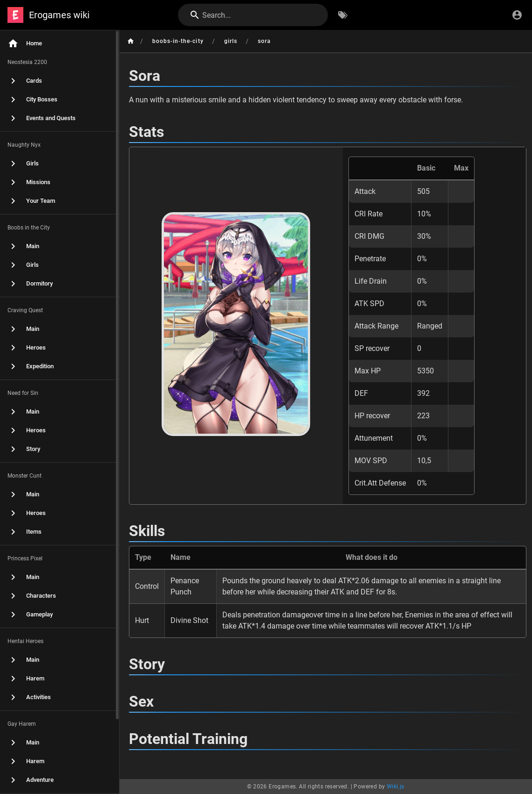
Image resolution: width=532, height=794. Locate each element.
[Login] (517, 15)
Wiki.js (396, 787)
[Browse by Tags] (343, 15)
